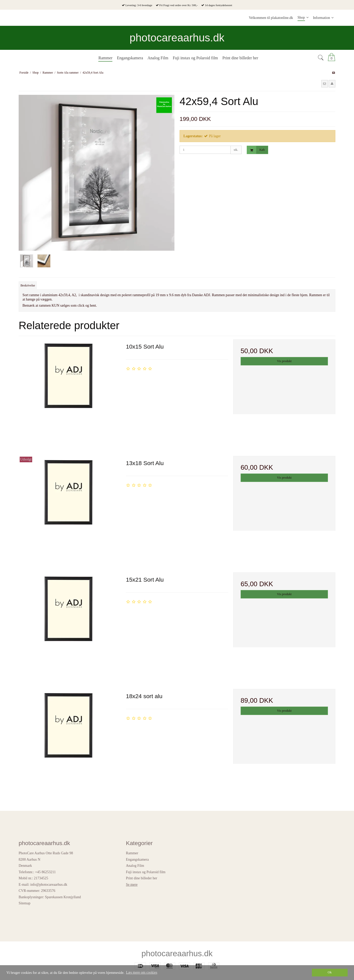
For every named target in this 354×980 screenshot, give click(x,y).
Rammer (132, 853)
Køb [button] (256, 150)
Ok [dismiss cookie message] (330, 972)
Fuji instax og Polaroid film (146, 872)
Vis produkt (284, 361)
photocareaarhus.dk (177, 38)
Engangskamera (137, 860)
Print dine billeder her (141, 878)
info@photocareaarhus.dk (49, 885)
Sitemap (25, 903)
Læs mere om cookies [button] (141, 972)
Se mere (132, 885)
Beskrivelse (28, 285)
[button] (325, 84)
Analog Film (135, 866)
